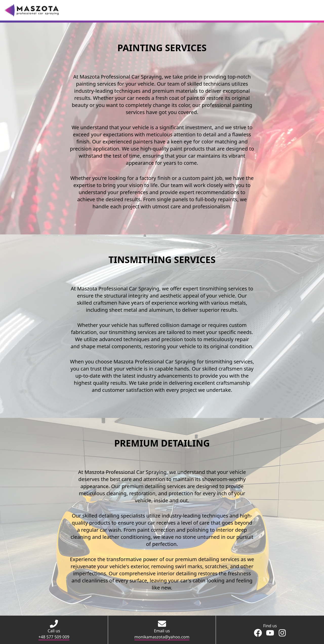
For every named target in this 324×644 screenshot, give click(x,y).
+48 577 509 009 (54, 637)
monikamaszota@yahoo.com (162, 637)
